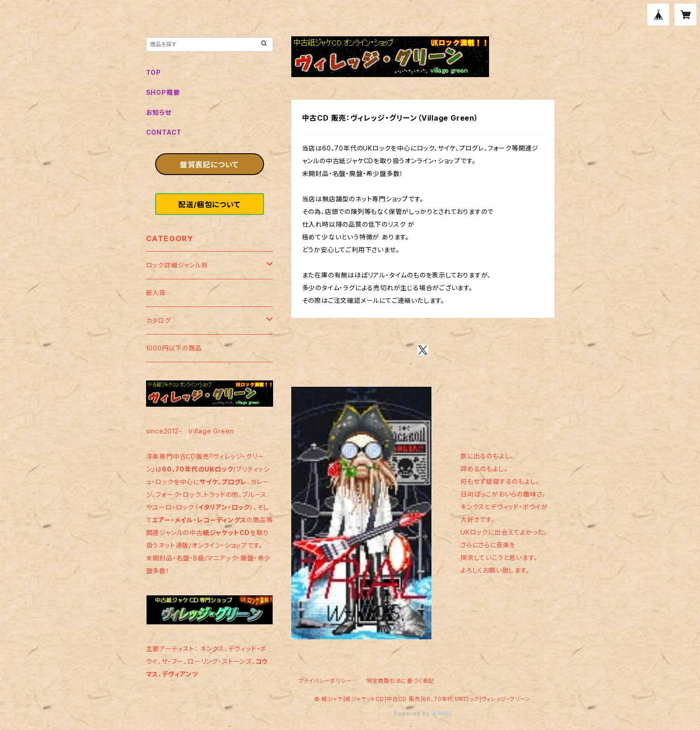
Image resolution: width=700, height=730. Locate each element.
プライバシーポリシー (325, 681)
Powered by (423, 713)
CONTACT (164, 132)
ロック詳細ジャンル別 (177, 265)
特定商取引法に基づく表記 (401, 681)
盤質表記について (209, 165)
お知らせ (159, 112)
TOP (154, 72)
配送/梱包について (209, 204)
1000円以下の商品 (174, 348)
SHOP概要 (163, 92)
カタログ (159, 320)
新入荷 (156, 293)
